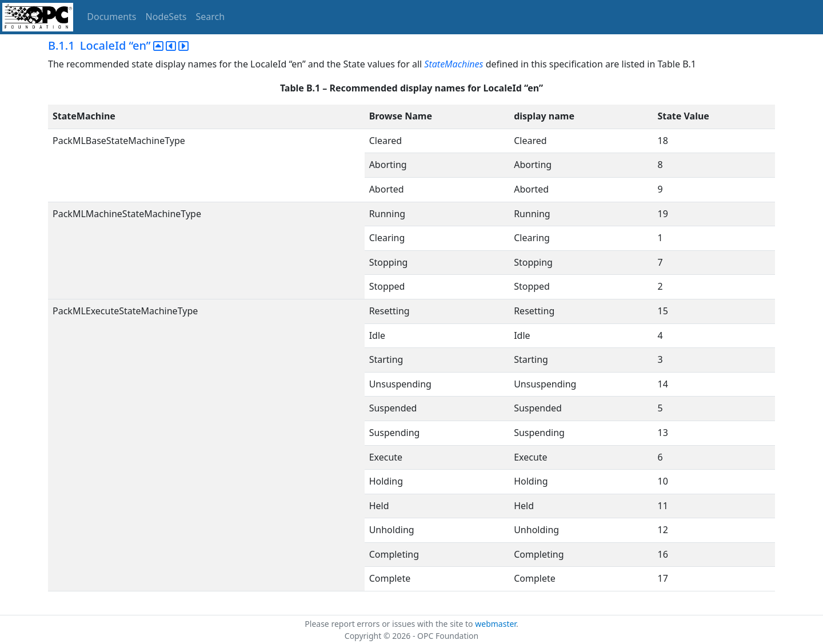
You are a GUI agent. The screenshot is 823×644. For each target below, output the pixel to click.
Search (211, 17)
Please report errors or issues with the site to (390, 624)
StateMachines (454, 64)
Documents (111, 17)
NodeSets (166, 17)
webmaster (496, 624)
